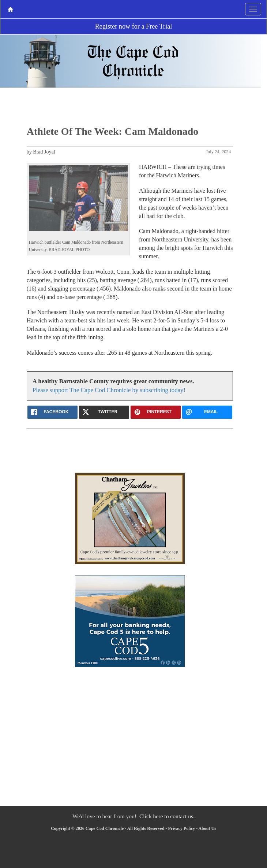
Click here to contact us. (167, 816)
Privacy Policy (182, 828)
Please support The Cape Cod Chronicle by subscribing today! (109, 390)
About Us (207, 828)
